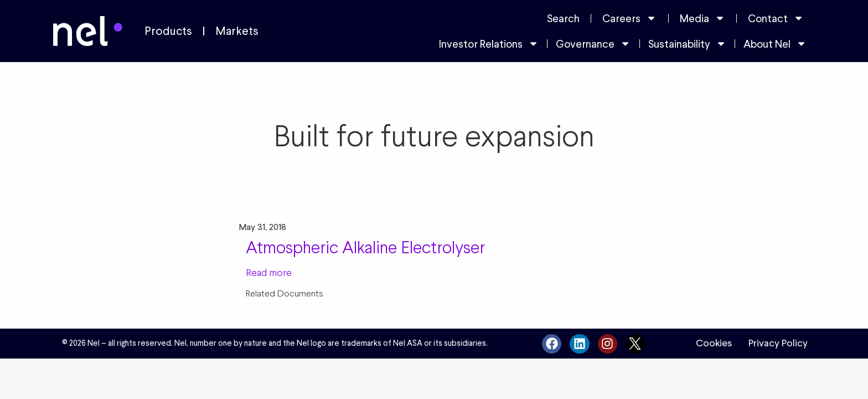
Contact (776, 18)
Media (702, 18)
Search (563, 18)
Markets (237, 31)
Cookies (714, 343)
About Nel (775, 44)
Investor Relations (489, 44)
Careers (629, 18)
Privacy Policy (778, 343)
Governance (593, 44)
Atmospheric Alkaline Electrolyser (365, 247)
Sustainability (687, 44)
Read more (269, 272)
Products (168, 31)
